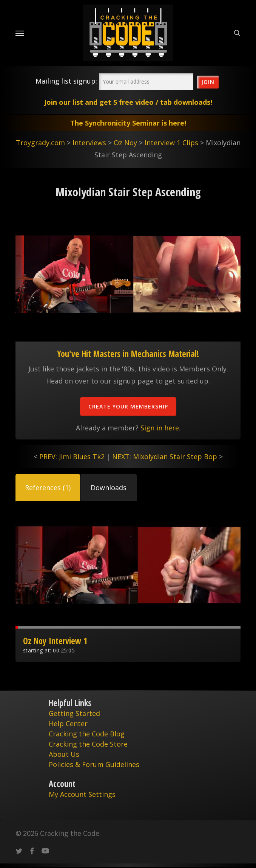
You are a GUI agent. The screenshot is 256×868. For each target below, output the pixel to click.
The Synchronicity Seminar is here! (128, 123)
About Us (64, 754)
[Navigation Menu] (20, 33)
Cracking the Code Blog (87, 734)
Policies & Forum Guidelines (94, 764)
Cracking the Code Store (88, 744)
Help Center (68, 724)
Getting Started (74, 713)
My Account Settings (82, 794)
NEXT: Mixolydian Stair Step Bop (165, 457)
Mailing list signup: (66, 81)
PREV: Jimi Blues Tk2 (72, 457)
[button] (48, 488)
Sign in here (160, 428)
